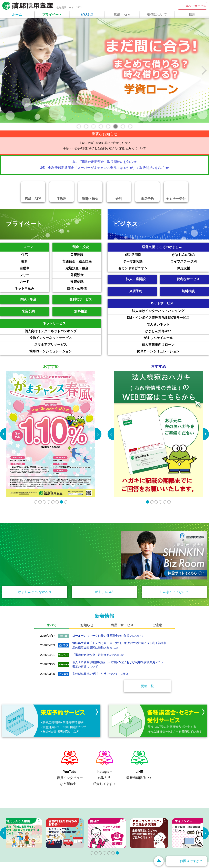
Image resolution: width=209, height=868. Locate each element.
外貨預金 (86, 275)
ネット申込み (32, 289)
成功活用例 (141, 255)
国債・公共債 (84, 289)
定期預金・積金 (83, 268)
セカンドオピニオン (138, 268)
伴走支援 (193, 268)
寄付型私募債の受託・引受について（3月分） (102, 674)
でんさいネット (178, 324)
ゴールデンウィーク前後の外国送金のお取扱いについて (108, 636)
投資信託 (86, 282)
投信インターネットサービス (65, 338)
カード (34, 282)
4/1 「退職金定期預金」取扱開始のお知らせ (105, 162)
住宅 (35, 255)
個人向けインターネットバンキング (63, 331)
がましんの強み (190, 255)
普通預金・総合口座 (82, 262)
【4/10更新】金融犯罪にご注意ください (104, 143)
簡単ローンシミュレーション (65, 351)
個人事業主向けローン (175, 345)
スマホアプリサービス (68, 345)
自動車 (34, 268)
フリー (34, 275)
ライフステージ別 (190, 262)
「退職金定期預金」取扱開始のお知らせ (98, 655)
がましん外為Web (177, 331)
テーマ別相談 (141, 262)
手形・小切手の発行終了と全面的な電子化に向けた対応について (104, 148)
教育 (35, 262)
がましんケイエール (176, 338)
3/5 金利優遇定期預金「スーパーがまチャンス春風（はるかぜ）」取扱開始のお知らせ (104, 168)
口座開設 (86, 255)
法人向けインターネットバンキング (170, 311)
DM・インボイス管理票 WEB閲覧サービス (168, 318)
